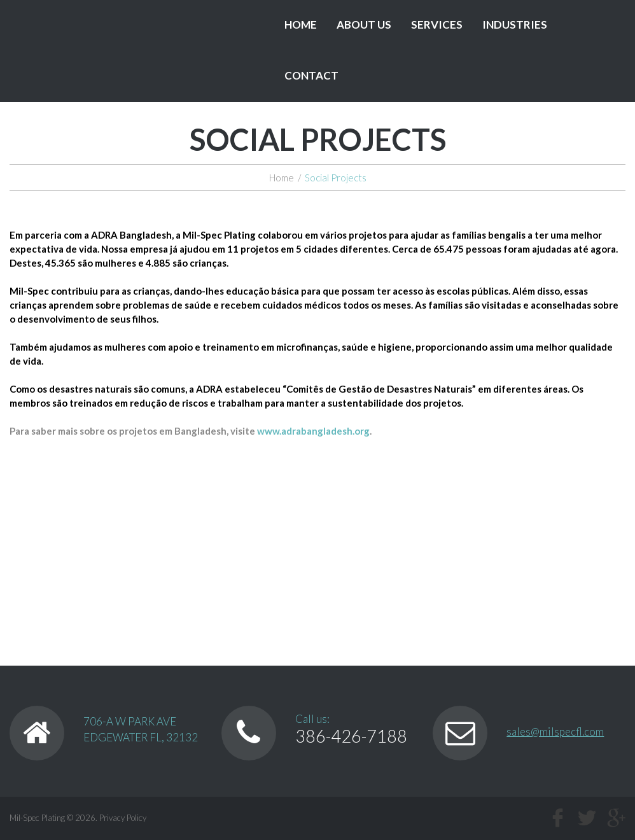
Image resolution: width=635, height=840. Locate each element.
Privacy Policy (123, 818)
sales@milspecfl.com (555, 731)
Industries (515, 24)
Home (301, 24)
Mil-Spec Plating (37, 818)
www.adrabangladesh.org (313, 431)
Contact (311, 75)
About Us (364, 24)
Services (437, 24)
